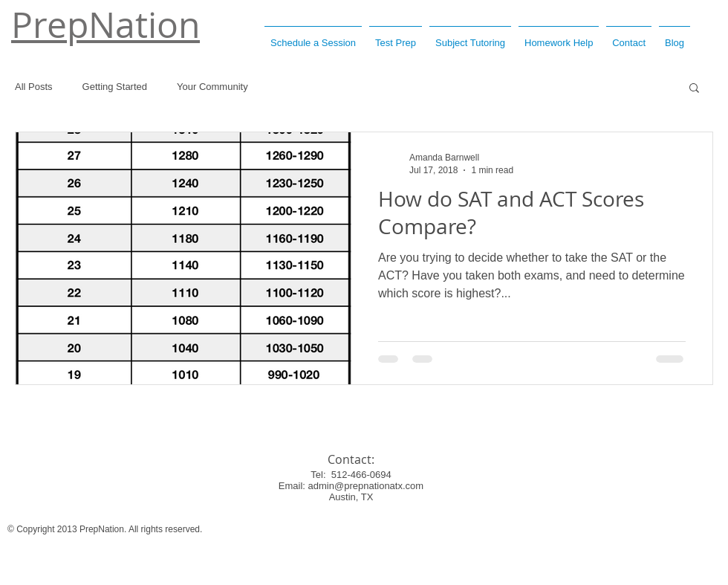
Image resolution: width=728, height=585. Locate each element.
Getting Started (115, 87)
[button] (694, 89)
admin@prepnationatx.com (366, 486)
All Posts (34, 87)
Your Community (212, 87)
